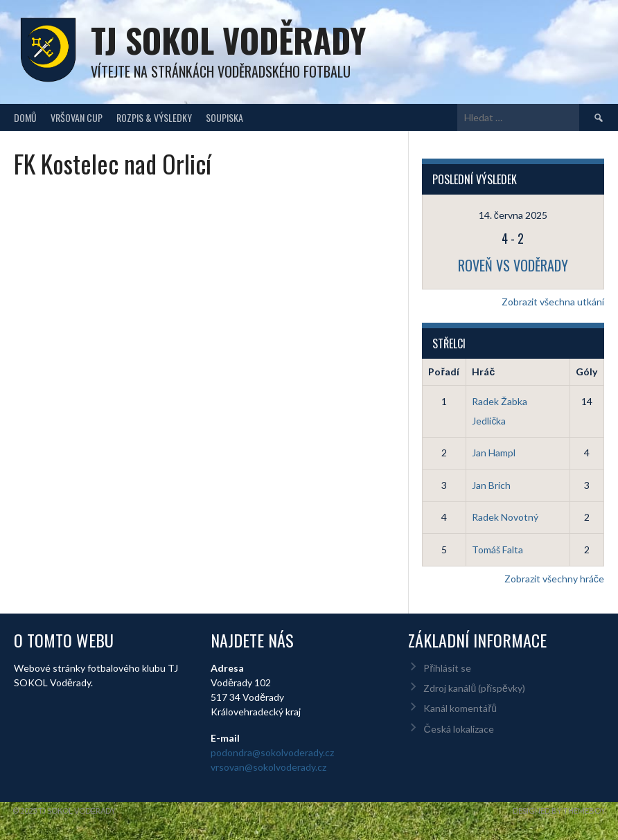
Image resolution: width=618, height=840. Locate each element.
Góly (586, 372)
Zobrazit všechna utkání (553, 302)
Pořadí (443, 372)
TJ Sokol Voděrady (228, 40)
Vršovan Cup (77, 117)
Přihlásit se (447, 668)
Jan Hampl (494, 453)
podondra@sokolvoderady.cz (272, 752)
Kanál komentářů (460, 708)
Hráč (483, 372)
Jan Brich (491, 485)
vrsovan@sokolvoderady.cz (268, 767)
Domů (25, 117)
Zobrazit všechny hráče (554, 579)
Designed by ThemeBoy (559, 811)
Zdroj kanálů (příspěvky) (474, 688)
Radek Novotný (505, 517)
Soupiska (224, 117)
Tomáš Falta (497, 549)
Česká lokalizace (458, 729)
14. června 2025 (513, 215)
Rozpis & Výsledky (154, 117)
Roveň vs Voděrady (513, 265)
